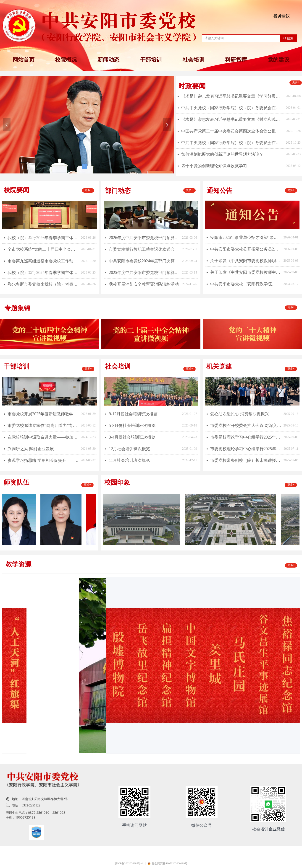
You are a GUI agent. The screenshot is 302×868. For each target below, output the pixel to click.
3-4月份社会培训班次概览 (132, 437)
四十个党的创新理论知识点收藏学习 (214, 166)
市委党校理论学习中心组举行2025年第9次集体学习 (246, 437)
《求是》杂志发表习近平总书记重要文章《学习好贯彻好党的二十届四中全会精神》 (232, 96)
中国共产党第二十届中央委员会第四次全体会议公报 (228, 131)
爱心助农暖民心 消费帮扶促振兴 (240, 414)
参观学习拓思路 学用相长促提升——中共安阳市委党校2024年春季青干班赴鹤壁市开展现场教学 (43, 460)
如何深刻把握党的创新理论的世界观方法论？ (222, 154)
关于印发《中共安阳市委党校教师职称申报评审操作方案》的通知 (246, 261)
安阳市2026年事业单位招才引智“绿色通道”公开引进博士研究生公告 (246, 238)
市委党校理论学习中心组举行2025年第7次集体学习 (246, 449)
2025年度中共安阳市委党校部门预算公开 (144, 273)
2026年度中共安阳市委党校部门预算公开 (144, 238)
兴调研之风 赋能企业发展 (31, 449)
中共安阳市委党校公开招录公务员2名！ (246, 249)
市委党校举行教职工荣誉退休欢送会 (142, 249)
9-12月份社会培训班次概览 (133, 414)
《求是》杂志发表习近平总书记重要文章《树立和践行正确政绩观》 (232, 119)
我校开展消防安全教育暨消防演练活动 (144, 284)
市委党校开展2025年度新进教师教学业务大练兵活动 (43, 414)
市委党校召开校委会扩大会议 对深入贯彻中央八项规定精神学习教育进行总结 (246, 426)
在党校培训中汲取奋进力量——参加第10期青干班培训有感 (43, 437)
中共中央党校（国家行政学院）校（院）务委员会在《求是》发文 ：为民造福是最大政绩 (232, 108)
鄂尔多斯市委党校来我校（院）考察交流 (43, 284)
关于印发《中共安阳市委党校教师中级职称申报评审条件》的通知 (246, 272)
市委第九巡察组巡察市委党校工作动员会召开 (43, 261)
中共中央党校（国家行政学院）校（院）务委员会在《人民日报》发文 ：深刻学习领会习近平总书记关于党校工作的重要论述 (232, 143)
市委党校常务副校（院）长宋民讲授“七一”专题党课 (246, 460)
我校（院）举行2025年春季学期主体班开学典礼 (43, 273)
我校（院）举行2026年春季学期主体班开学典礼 (43, 238)
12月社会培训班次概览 (129, 449)
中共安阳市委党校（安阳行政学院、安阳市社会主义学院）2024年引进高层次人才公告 (246, 284)
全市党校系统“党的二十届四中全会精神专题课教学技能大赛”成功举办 (43, 249)
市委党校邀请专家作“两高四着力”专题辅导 (43, 426)
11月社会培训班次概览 (129, 460)
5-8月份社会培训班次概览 (132, 426)
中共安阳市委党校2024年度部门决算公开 (144, 261)
